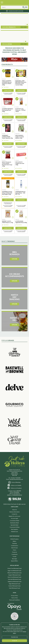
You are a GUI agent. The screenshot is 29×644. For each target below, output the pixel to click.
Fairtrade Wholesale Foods (14, 579)
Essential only (14, 637)
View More (24, 27)
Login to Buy (8, 90)
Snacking (14, 543)
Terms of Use (15, 598)
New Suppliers (15, 529)
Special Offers (14, 561)
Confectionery (15, 546)
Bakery (14, 541)
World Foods (14, 548)
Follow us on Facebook (16, 488)
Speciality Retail (14, 525)
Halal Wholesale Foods (15, 588)
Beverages (14, 559)
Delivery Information (14, 512)
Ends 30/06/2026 (8, 203)
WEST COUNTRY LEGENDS (8, 93)
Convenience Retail (15, 521)
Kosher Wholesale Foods (15, 586)
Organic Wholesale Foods (14, 575)
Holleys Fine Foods (13, 2)
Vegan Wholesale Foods (14, 584)
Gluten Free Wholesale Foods (15, 568)
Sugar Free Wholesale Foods (14, 571)
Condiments (15, 554)
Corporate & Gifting (15, 527)
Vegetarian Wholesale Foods (15, 581)
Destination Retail (15, 523)
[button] (26, 24)
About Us (15, 510)
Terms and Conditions (15, 600)
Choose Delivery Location (16, 11)
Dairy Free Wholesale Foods (14, 577)
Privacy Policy (14, 596)
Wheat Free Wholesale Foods (14, 573)
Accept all (14, 641)
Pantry (15, 550)
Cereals (14, 557)
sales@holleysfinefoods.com (16, 479)
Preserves (14, 552)
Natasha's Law (14, 532)
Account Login (15, 518)
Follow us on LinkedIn (16, 485)
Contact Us (14, 514)
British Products (15, 539)
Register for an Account (14, 516)
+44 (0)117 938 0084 (16, 478)
